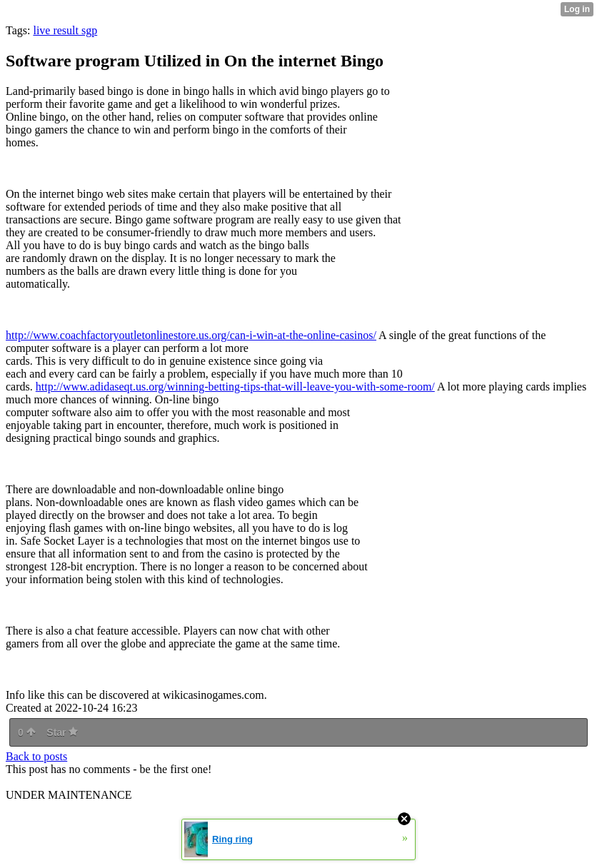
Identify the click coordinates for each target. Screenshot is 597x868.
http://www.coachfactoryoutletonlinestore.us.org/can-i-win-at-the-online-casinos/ (191, 335)
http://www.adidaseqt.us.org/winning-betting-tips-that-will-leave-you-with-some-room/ (235, 387)
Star (62, 732)
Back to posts (36, 756)
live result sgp (65, 30)
